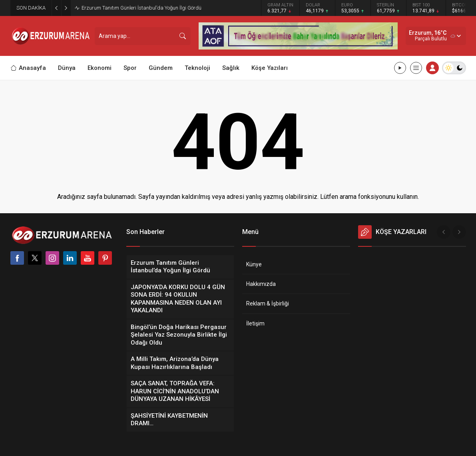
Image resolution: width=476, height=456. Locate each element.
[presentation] (444, 232)
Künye (254, 264)
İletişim (255, 323)
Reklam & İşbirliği (268, 303)
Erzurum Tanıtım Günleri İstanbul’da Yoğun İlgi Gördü (141, 8)
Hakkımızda (261, 284)
